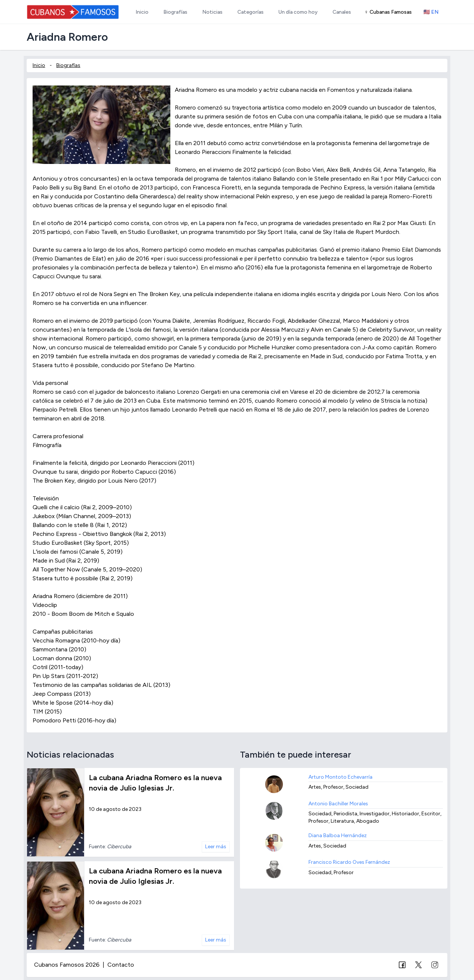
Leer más (216, 847)
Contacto (121, 965)
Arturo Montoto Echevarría (341, 777)
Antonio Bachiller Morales (338, 804)
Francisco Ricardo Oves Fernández (349, 862)
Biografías (68, 65)
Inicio (39, 65)
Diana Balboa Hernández (338, 835)
